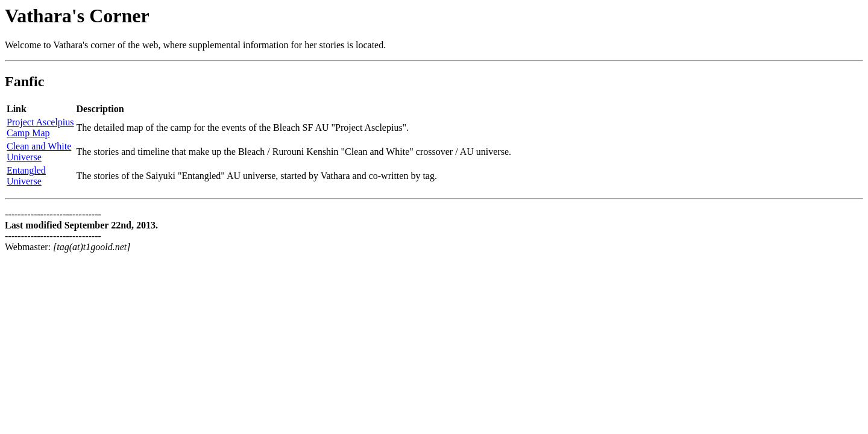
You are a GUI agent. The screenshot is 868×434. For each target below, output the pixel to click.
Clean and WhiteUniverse (39, 152)
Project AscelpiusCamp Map (40, 127)
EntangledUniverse (26, 176)
